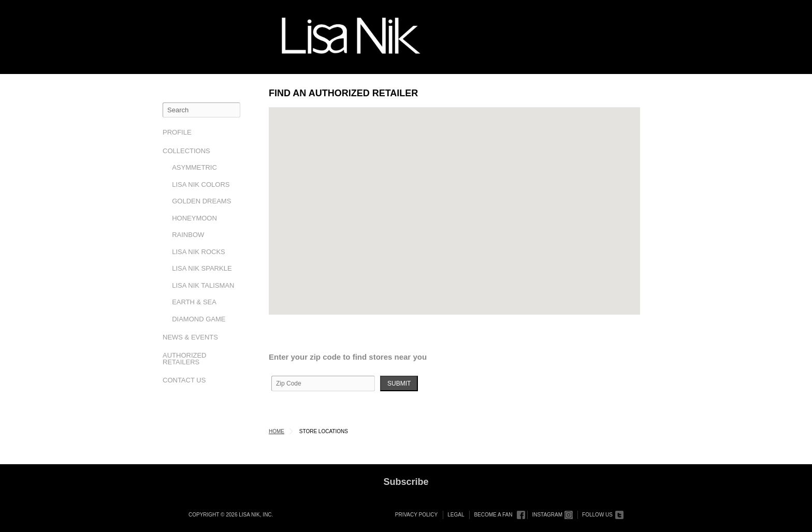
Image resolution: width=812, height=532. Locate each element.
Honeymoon (194, 218)
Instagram (547, 515)
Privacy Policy (416, 515)
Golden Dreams (201, 201)
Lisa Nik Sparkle (202, 268)
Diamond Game (199, 319)
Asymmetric (194, 167)
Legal (456, 515)
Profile (177, 132)
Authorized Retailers (185, 359)
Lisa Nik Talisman (203, 285)
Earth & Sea (194, 302)
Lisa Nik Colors (201, 184)
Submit (399, 383)
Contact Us (184, 380)
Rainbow (188, 235)
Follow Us (597, 515)
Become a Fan (493, 515)
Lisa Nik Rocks (199, 252)
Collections (186, 151)
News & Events (190, 337)
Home (277, 431)
